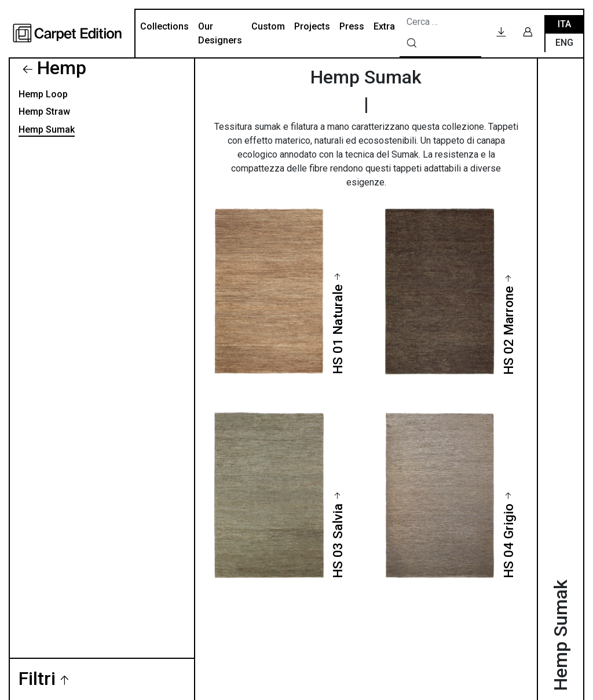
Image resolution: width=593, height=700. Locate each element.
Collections (164, 26)
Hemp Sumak (47, 130)
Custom (268, 26)
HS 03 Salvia (338, 541)
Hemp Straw (44, 112)
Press (352, 26)
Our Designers (220, 33)
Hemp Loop (43, 94)
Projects (312, 26)
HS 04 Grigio (508, 541)
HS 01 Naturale (338, 329)
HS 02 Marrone (508, 331)
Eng (564, 43)
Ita (564, 24)
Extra (384, 26)
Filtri (37, 679)
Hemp (62, 68)
